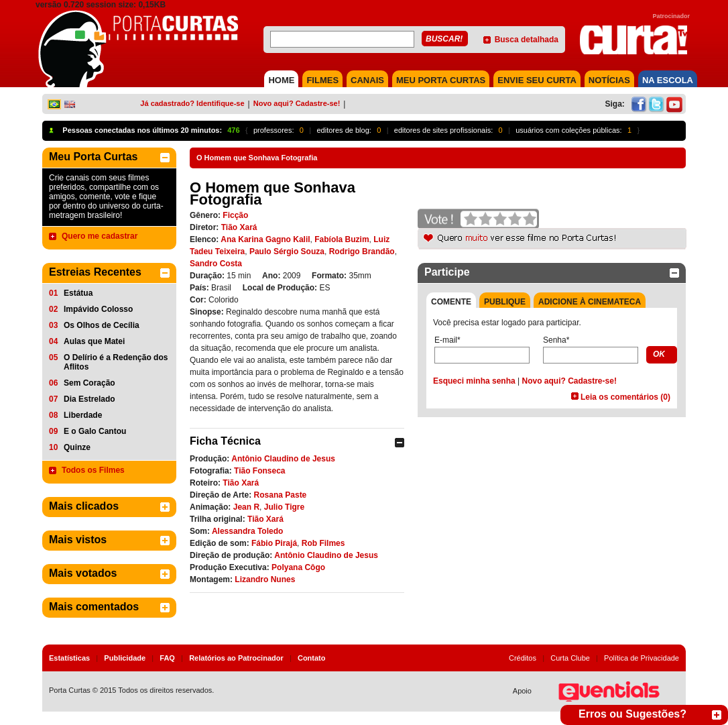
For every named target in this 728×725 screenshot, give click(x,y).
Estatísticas (69, 658)
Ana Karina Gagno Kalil (265, 239)
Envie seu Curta (537, 80)
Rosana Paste (281, 495)
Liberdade (83, 415)
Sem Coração (89, 383)
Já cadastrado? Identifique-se (192, 103)
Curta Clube (570, 658)
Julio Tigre (284, 507)
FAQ (167, 658)
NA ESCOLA (668, 80)
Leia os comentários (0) (625, 397)
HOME (281, 80)
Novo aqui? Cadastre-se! (297, 103)
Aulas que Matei (94, 341)
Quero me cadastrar (100, 236)
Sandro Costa (216, 264)
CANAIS (367, 80)
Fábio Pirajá (274, 543)
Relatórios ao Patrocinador (236, 658)
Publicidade (125, 658)
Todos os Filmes (93, 470)
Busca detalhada (527, 40)
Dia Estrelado (89, 399)
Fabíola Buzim (342, 239)
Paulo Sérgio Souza (287, 252)
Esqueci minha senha (474, 381)
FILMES (322, 80)
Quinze (77, 447)
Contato (312, 658)
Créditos (523, 658)
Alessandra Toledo (247, 531)
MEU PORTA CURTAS (441, 80)
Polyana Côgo (298, 567)
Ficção (235, 215)
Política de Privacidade (642, 658)
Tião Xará (239, 227)
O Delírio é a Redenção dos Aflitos (116, 362)
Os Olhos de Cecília (102, 325)
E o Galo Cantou (95, 431)
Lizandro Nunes (265, 579)
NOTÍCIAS (609, 80)
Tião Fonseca (259, 471)
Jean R (246, 507)
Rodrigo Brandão (362, 252)
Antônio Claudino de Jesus (283, 459)
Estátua (78, 293)
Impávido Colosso (98, 309)
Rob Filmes (323, 543)
